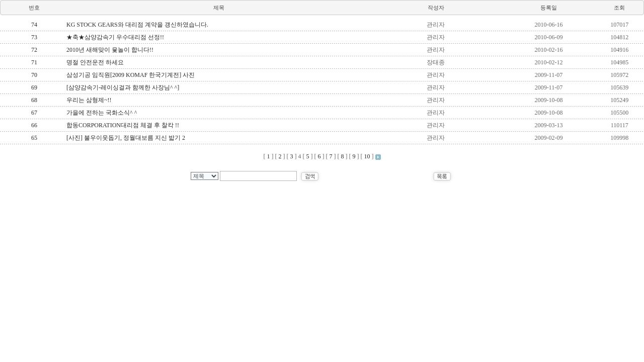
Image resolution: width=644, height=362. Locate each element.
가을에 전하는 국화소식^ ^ (102, 113)
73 (34, 37)
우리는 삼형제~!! (89, 100)
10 (367, 156)
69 (34, 87)
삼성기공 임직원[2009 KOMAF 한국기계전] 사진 (131, 75)
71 (34, 62)
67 (34, 113)
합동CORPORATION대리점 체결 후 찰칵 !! (123, 125)
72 (34, 50)
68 (34, 100)
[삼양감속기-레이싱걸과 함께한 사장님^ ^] (123, 87)
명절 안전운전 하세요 (95, 62)
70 (34, 75)
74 (34, 25)
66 (34, 125)
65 (34, 138)
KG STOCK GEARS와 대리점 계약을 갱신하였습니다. (137, 25)
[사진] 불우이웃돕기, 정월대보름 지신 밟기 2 (126, 138)
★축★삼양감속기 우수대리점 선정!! (115, 37)
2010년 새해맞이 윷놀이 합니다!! (110, 50)
